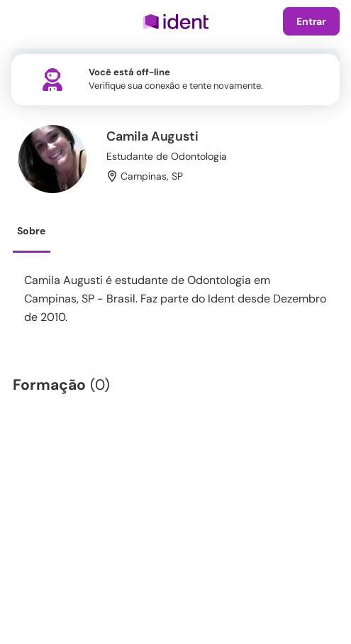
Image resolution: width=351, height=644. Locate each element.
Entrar (311, 21)
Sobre (31, 231)
